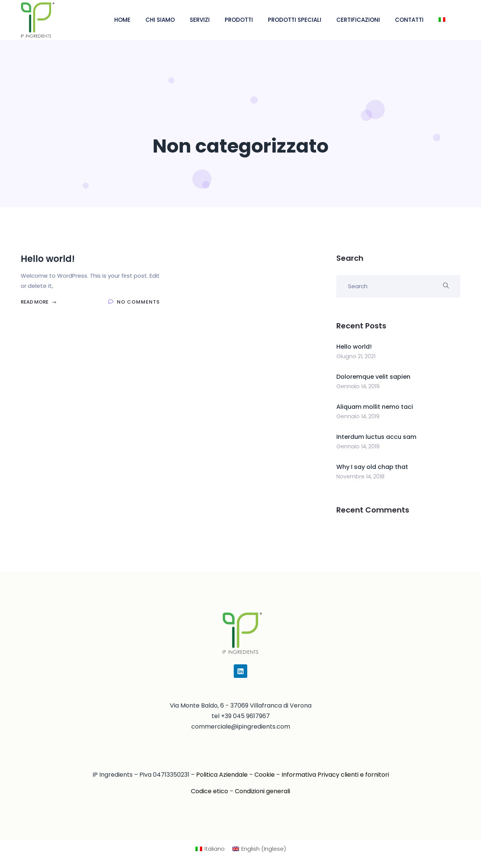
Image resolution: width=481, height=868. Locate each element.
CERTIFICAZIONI (358, 20)
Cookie (265, 775)
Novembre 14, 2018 (360, 476)
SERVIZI (200, 20)
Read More (39, 302)
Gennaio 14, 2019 (358, 386)
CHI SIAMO (160, 20)
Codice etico (209, 791)
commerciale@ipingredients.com (241, 727)
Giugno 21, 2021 (356, 356)
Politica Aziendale (222, 775)
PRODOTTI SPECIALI (295, 20)
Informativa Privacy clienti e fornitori (335, 775)
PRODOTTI (239, 20)
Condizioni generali (262, 791)
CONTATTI (409, 20)
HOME (122, 20)
